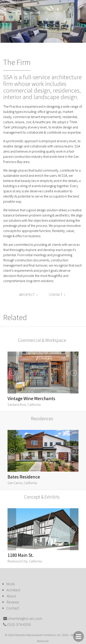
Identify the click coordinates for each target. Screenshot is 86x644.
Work (11, 584)
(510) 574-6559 (19, 624)
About (11, 596)
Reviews (13, 602)
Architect (28, 295)
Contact (57, 295)
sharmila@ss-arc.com (25, 618)
